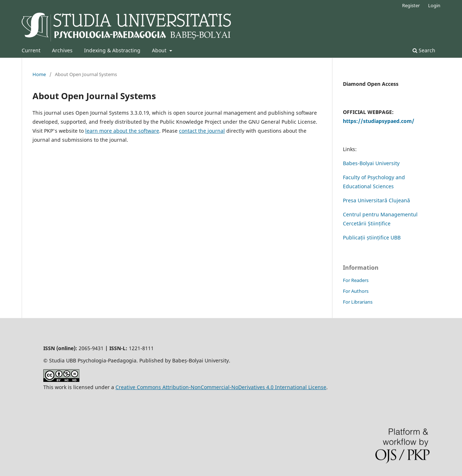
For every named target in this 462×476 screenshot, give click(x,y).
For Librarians (358, 302)
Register (411, 5)
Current (31, 50)
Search (424, 50)
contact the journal (202, 131)
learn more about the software (122, 131)
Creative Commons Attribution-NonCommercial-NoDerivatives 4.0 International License (221, 387)
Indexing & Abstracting (112, 50)
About (160, 50)
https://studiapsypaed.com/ (379, 121)
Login (434, 5)
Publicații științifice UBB (372, 237)
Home (39, 74)
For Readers (356, 280)
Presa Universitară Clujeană (376, 200)
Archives (62, 50)
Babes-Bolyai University (371, 163)
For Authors (356, 291)
